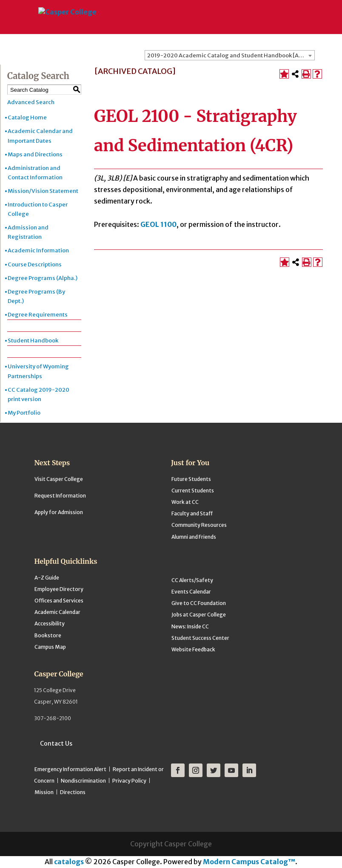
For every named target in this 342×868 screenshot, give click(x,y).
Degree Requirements (38, 315)
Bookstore (48, 635)
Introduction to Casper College (38, 209)
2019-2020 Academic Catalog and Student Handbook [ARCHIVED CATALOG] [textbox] (231, 55)
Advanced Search (31, 102)
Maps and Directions (35, 154)
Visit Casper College (59, 479)
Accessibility (50, 623)
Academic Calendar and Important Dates (40, 136)
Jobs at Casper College (199, 615)
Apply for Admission (59, 512)
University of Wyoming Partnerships (38, 371)
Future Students (191, 479)
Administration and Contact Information (35, 173)
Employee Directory (59, 589)
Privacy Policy (129, 781)
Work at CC (185, 502)
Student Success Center (200, 638)
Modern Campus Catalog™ (249, 862)
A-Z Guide (47, 578)
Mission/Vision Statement (43, 191)
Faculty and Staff (192, 513)
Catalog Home (27, 117)
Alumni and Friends (194, 537)
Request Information (60, 496)
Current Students (193, 491)
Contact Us (56, 744)
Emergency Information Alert (70, 769)
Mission (44, 792)
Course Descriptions (35, 264)
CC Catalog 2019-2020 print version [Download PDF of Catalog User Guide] (38, 394)
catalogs (69, 862)
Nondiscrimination (83, 781)
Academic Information (38, 250)
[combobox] (230, 55)
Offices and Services (59, 601)
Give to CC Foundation (199, 603)
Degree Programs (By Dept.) (36, 296)
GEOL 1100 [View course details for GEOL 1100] (158, 224)
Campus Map (50, 647)
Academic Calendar (57, 612)
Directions (73, 792)
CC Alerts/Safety (192, 580)
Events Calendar (191, 592)
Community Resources (199, 525)
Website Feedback (193, 649)
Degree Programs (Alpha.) (43, 278)
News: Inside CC (190, 626)
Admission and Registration (28, 232)
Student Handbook (33, 341)
